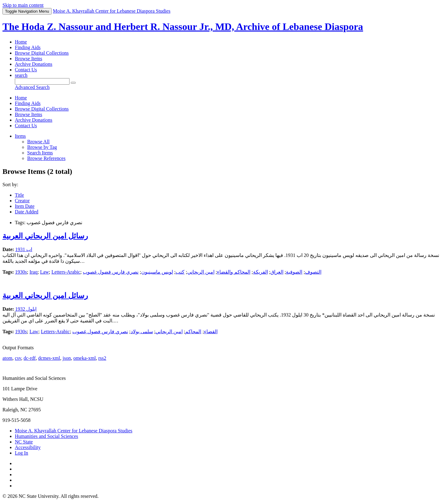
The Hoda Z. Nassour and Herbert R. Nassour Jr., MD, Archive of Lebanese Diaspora (183, 27)
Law (44, 272)
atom (7, 358)
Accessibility (28, 447)
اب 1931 (24, 249)
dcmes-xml (49, 358)
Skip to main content (23, 5)
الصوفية (294, 272)
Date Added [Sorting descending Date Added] (27, 212)
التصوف (313, 272)
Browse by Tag (42, 147)
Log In (21, 453)
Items (20, 136)
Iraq (33, 272)
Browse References (46, 158)
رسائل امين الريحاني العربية (45, 236)
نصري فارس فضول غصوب (111, 272)
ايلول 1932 (26, 309)
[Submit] (73, 83)
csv (18, 358)
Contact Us (26, 70)
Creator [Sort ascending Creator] (22, 201)
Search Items (40, 153)
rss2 (102, 358)
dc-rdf (30, 358)
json (67, 358)
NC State (24, 442)
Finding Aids (28, 47)
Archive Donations (34, 64)
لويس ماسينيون (157, 272)
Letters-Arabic (66, 272)
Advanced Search (32, 87)
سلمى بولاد (142, 332)
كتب (180, 272)
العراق (277, 272)
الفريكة (261, 272)
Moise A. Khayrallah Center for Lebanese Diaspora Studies (74, 431)
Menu (27, 11)
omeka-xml (85, 358)
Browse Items (28, 59)
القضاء (211, 332)
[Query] (42, 81)
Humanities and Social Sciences (47, 436)
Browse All (38, 142)
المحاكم (193, 332)
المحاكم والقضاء (234, 272)
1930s (21, 272)
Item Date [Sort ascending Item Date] (25, 206)
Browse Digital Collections (42, 53)
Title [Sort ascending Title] (19, 195)
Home (21, 42)
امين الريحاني (201, 272)
